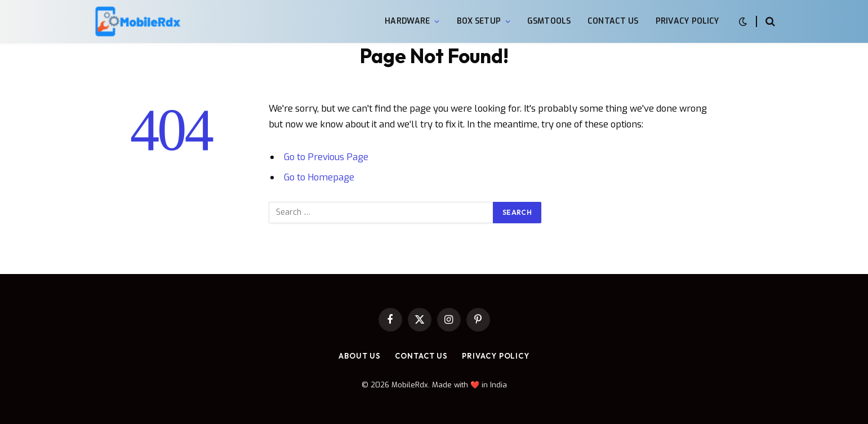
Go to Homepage (319, 177)
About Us (360, 356)
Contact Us (613, 21)
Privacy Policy (687, 21)
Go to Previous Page (326, 157)
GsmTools (549, 21)
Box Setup (479, 21)
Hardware (407, 21)
